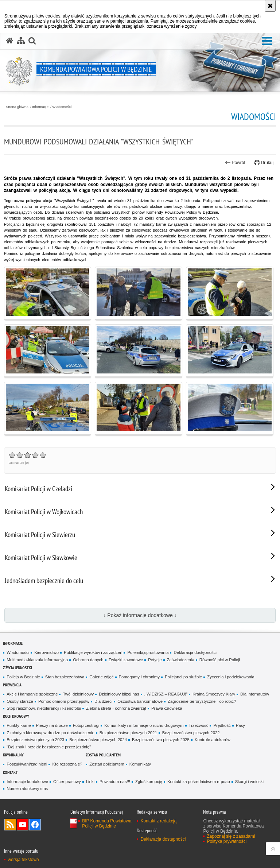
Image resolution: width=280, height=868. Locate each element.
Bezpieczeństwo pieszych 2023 (35, 740)
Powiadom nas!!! (115, 782)
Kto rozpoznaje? (67, 764)
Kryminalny (13, 755)
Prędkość (222, 725)
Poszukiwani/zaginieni (27, 764)
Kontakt (10, 772)
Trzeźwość (199, 725)
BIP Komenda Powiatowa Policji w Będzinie (107, 824)
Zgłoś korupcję (149, 782)
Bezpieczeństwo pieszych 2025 (161, 740)
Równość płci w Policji (220, 660)
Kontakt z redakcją (158, 821)
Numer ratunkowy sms (27, 788)
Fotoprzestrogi (86, 725)
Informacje (40, 107)
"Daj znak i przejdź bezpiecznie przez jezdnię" (49, 747)
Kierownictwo (46, 652)
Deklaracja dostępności (195, 652)
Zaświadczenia (181, 660)
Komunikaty (140, 764)
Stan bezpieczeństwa (65, 677)
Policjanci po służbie (183, 677)
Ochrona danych (88, 660)
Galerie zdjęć (101, 677)
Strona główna (17, 107)
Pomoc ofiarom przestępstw (64, 701)
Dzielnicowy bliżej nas (119, 694)
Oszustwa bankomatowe (140, 701)
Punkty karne (19, 725)
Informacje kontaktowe (27, 782)
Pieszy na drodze (52, 725)
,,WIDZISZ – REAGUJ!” (166, 694)
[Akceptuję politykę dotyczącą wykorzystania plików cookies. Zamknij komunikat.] (270, 6)
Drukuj (264, 163)
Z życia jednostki (17, 668)
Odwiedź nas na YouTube (23, 825)
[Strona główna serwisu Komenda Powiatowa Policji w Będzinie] (9, 41)
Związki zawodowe (126, 660)
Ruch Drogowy (16, 716)
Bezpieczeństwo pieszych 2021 (128, 733)
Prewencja (12, 685)
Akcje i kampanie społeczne (32, 694)
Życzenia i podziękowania (231, 677)
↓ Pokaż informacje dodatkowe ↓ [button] (140, 615)
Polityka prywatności (227, 841)
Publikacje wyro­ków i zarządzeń (93, 652)
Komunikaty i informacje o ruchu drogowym (144, 725)
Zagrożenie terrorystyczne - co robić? (202, 701)
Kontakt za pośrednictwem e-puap (199, 782)
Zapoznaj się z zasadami (231, 836)
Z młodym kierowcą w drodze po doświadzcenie (50, 733)
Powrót (235, 163)
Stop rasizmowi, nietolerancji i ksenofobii (44, 708)
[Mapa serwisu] (21, 41)
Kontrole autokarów (213, 740)
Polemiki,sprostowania (148, 652)
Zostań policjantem (103, 755)
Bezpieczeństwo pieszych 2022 (191, 733)
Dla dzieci (103, 701)
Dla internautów (255, 694)
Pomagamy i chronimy (139, 677)
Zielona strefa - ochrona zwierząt (116, 708)
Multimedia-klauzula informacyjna (37, 660)
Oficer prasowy (67, 782)
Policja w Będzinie (23, 677)
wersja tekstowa (23, 860)
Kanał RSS (10, 825)
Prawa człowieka (167, 708)
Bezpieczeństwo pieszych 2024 (98, 740)
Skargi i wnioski (249, 782)
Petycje (155, 660)
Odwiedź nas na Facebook (35, 825)
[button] (267, 41)
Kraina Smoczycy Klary (214, 694)
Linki (90, 782)
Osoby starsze (20, 701)
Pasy (240, 725)
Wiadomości (62, 107)
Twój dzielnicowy (78, 694)
